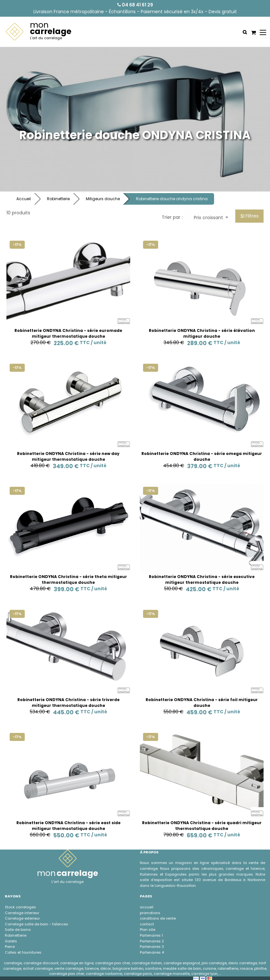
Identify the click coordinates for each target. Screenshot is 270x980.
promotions (150, 913)
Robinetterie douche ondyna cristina (172, 199)
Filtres (250, 216)
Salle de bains (18, 930)
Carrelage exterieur (22, 918)
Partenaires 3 (152, 947)
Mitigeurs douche (103, 199)
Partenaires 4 (152, 952)
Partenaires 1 (151, 935)
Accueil (24, 199)
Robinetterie (58, 199)
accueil (147, 907)
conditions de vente (158, 918)
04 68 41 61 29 (135, 5)
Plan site (148, 930)
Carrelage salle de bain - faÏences (36, 924)
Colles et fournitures (23, 952)
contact (147, 924)
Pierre (10, 947)
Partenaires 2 (152, 941)
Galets (11, 941)
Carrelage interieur (22, 913)
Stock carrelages (20, 907)
